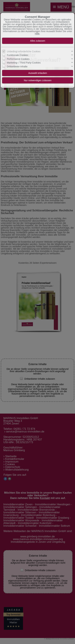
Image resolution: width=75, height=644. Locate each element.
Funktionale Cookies (18, 55)
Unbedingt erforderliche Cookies (24, 51)
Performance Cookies (18, 59)
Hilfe (37, 34)
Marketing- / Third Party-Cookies (24, 63)
